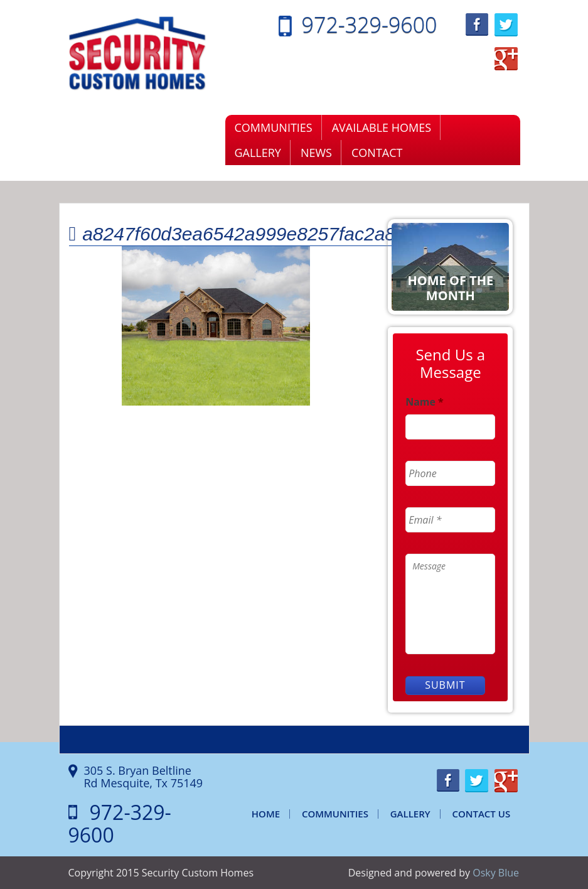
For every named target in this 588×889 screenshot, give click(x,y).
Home (266, 814)
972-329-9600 (370, 24)
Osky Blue (496, 873)
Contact (377, 153)
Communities (274, 127)
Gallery (258, 153)
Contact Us (481, 814)
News (316, 153)
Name (425, 402)
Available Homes (382, 127)
